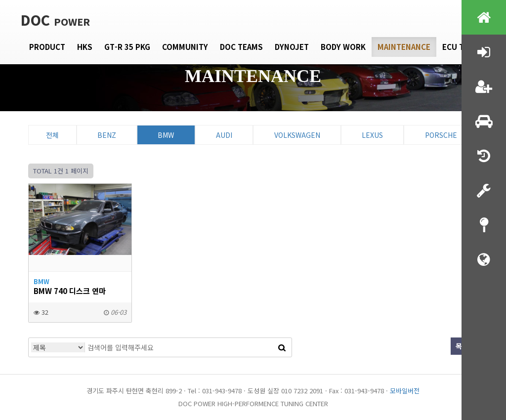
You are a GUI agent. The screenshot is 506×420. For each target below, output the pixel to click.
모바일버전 (405, 391)
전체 (52, 135)
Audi (224, 135)
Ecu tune (461, 47)
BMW (166, 135)
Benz (107, 135)
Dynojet (292, 47)
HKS (85, 47)
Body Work (343, 47)
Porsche (441, 135)
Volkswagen (297, 135)
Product (47, 47)
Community (185, 47)
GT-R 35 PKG (127, 47)
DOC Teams (241, 47)
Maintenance (404, 47)
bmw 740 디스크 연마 (70, 291)
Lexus (372, 135)
